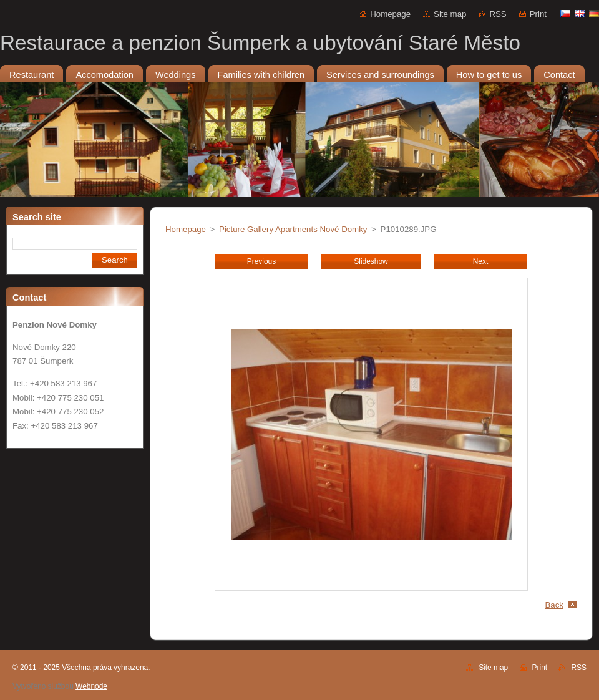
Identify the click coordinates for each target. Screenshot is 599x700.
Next (481, 261)
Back (555, 605)
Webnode (91, 686)
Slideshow (371, 261)
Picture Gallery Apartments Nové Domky (293, 229)
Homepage (390, 14)
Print (538, 14)
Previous (261, 261)
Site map (450, 14)
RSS (498, 14)
